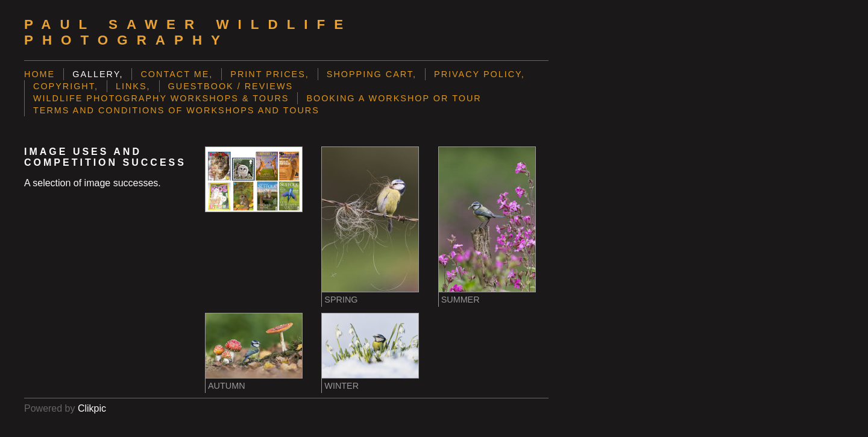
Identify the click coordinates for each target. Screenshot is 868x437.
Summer (461, 300)
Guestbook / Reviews (231, 86)
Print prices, (270, 74)
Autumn (227, 386)
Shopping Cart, (372, 74)
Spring (341, 300)
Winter (341, 386)
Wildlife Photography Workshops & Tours (161, 98)
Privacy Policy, (480, 74)
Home (39, 74)
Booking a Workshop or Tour (394, 98)
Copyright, (66, 86)
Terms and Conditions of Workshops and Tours (176, 110)
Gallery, (98, 74)
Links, (133, 86)
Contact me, (177, 74)
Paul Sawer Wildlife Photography (188, 32)
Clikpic (92, 408)
